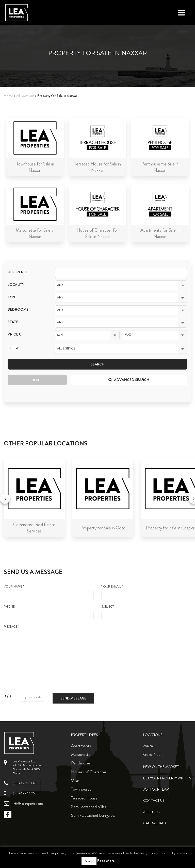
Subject (146, 612)
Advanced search (129, 380)
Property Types (85, 735)
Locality (16, 285)
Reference (18, 272)
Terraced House (84, 798)
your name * (49, 592)
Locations (153, 735)
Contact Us (154, 801)
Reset (37, 380)
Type (12, 297)
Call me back (155, 823)
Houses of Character (89, 772)
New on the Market (161, 767)
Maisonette (81, 754)
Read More (106, 861)
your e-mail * (146, 592)
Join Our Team (156, 789)
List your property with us (167, 778)
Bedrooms (18, 310)
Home (8, 96)
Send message (73, 698)
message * (97, 655)
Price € (14, 334)
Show (13, 348)
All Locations (25, 96)
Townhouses (81, 789)
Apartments (81, 746)
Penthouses (81, 763)
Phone (49, 612)
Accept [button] (89, 861)
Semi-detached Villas (89, 807)
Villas (75, 780)
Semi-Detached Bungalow (93, 815)
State (13, 322)
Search (97, 364)
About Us (151, 812)
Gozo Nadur (153, 754)
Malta (148, 746)
